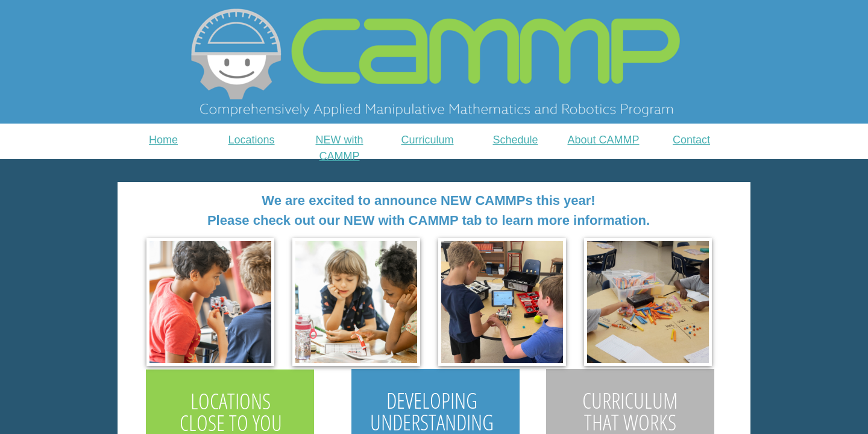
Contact (691, 140)
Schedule (515, 140)
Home (163, 140)
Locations (251, 140)
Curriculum (427, 140)
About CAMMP (603, 140)
